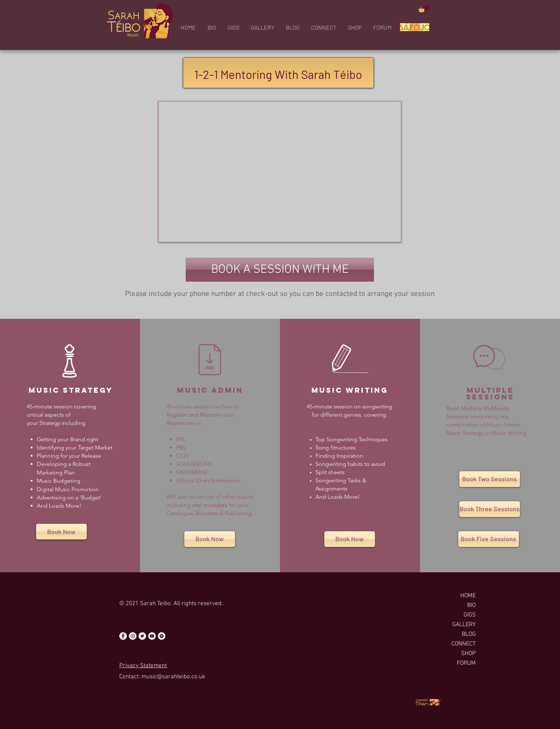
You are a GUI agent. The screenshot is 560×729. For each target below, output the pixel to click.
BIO (471, 605)
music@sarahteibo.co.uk (173, 677)
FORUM (466, 663)
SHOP (468, 654)
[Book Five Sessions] (489, 539)
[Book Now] (61, 532)
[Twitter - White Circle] (142, 636)
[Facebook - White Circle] (123, 636)
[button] (424, 9)
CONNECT (464, 644)
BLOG (469, 634)
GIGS (470, 615)
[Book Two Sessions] (490, 479)
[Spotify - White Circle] (162, 636)
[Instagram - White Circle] (133, 636)
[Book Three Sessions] (490, 509)
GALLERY (464, 625)
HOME (468, 596)
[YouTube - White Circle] (152, 636)
